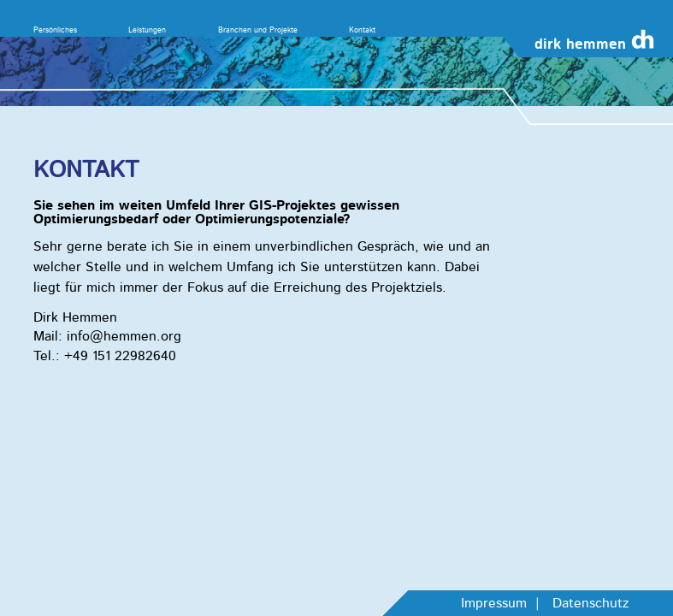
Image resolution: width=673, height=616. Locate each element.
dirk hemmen (580, 44)
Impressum (494, 603)
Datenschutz (590, 603)
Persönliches (55, 30)
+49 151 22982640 (120, 356)
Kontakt (362, 30)
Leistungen (147, 30)
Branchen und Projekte (258, 30)
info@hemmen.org (124, 336)
